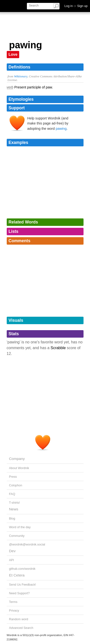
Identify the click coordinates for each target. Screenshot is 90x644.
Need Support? (19, 593)
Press (13, 477)
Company (17, 459)
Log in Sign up (76, 6)
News (14, 509)
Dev (12, 551)
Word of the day (20, 527)
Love (13, 54)
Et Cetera (17, 575)
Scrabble (58, 348)
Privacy (14, 610)
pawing (61, 129)
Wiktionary (21, 76)
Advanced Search (21, 628)
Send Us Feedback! (23, 585)
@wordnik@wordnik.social (27, 544)
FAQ (12, 494)
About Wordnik (19, 468)
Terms (13, 602)
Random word (19, 619)
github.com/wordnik (22, 569)
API (12, 560)
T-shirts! (15, 503)
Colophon (16, 485)
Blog (12, 518)
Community (17, 536)
